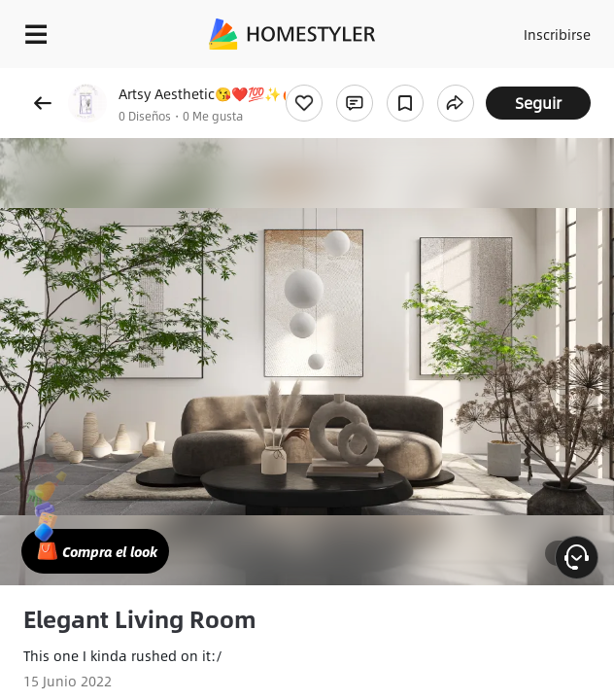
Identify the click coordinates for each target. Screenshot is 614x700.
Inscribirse (557, 34)
